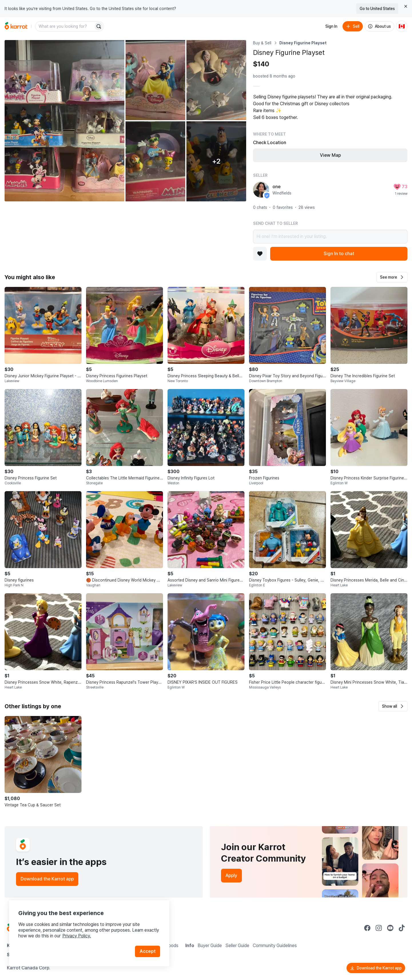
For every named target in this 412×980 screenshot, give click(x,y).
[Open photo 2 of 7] (155, 80)
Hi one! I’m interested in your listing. (330, 237)
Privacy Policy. (77, 936)
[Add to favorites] (260, 254)
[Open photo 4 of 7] (155, 161)
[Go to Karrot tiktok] (402, 928)
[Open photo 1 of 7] (64, 121)
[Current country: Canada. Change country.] (402, 26)
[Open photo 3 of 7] (216, 80)
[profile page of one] (261, 190)
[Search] (99, 26)
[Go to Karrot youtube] (390, 928)
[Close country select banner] (406, 6)
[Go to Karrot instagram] (379, 928)
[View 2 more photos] (216, 161)
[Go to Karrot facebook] (367, 928)
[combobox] (65, 26)
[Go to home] (16, 26)
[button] (392, 277)
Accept (148, 951)
